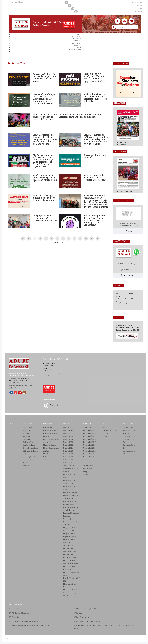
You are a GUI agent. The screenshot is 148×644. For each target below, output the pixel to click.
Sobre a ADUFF (29, 423)
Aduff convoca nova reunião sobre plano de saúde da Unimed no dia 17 (45, 179)
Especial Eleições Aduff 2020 (71, 580)
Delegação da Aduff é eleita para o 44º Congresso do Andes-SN (45, 218)
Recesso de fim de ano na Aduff (95, 156)
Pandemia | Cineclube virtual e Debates (71, 509)
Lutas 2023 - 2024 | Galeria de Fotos (70, 488)
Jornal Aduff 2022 (89, 430)
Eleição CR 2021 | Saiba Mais (71, 574)
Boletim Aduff (88, 466)
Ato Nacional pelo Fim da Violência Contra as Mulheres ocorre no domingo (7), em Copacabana (95, 220)
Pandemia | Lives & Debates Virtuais (70, 503)
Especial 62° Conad (70, 492)
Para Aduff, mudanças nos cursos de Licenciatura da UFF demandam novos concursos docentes (44, 99)
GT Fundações (14, 617)
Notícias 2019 (68, 454)
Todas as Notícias (69, 466)
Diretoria (26, 433)
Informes (106, 433)
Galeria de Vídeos (129, 436)
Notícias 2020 (68, 451)
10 (86, 238)
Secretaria (27, 436)
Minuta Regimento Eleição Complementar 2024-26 (51, 448)
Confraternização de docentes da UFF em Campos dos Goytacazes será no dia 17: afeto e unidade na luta (45, 139)
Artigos (86, 472)
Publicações (87, 423)
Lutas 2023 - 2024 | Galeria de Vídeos (70, 482)
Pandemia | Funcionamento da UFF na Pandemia (71, 522)
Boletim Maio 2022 (125, 192)
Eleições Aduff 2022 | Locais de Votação (71, 556)
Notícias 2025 (68, 436)
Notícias (66, 423)
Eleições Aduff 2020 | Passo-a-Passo (71, 585)
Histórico (27, 430)
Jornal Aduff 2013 (89, 457)
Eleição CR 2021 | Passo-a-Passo (69, 568)
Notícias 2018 (68, 457)
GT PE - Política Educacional (19, 613)
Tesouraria (27, 439)
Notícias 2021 (68, 448)
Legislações (47, 436)
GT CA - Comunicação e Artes (84, 617)
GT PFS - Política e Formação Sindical (87, 621)
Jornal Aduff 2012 (89, 451)
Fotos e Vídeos (128, 423)
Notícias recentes (69, 430)
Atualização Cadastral (31, 457)
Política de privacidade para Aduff (51, 441)
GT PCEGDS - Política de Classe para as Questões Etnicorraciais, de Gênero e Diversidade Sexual (105, 627)
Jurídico (106, 423)
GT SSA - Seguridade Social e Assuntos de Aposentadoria (29, 625)
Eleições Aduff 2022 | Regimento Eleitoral (71, 535)
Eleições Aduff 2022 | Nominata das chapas (71, 550)
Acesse (128, 231)
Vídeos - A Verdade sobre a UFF (130, 432)
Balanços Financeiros (31, 442)
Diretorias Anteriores (31, 448)
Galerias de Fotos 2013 (129, 447)
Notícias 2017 (68, 460)
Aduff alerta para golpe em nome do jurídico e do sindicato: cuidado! (44, 198)
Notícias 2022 (68, 445)
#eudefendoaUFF (89, 469)
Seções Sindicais (29, 445)
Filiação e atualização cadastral (31, 452)
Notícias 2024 (68, 439)
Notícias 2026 (68, 433)
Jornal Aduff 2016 (89, 445)
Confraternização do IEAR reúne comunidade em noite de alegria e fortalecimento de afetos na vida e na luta (96, 139)
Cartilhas (86, 463)
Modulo (26, 466)
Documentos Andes (50, 433)
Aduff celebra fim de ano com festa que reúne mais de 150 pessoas (45, 117)
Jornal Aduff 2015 (89, 448)
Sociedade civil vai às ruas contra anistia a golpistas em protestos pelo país (95, 98)
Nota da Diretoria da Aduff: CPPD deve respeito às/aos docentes (96, 178)
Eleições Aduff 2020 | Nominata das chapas (71, 591)
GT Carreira (78, 613)
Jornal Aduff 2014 (89, 454)
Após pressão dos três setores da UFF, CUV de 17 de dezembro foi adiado (44, 77)
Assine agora (128, 275)
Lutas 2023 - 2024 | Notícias (70, 476)
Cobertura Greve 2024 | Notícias (71, 470)
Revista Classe (88, 460)
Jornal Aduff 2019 (89, 436)
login (7, 638)
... (57, 238)
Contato (26, 463)
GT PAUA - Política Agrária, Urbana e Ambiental (90, 609)
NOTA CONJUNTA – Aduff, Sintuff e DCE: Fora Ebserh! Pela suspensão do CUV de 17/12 (94, 79)
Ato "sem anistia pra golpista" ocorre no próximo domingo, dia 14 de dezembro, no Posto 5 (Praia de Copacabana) (44, 161)
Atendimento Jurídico (110, 430)
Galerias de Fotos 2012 (129, 452)
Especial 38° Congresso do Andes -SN (71, 497)
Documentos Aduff (50, 430)
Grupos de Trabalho (15, 604)
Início (11, 423)
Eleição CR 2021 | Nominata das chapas (70, 562)
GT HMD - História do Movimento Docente (24, 621)
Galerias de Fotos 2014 (129, 441)
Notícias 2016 (68, 463)
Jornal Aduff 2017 (89, 442)
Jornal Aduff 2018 (89, 439)
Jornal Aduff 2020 (89, 433)
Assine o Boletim (29, 460)
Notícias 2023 (68, 442)
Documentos (48, 423)
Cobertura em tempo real (50, 458)
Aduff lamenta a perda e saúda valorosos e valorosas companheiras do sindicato (80, 116)
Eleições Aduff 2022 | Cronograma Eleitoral (71, 529)
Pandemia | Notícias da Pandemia (71, 514)
